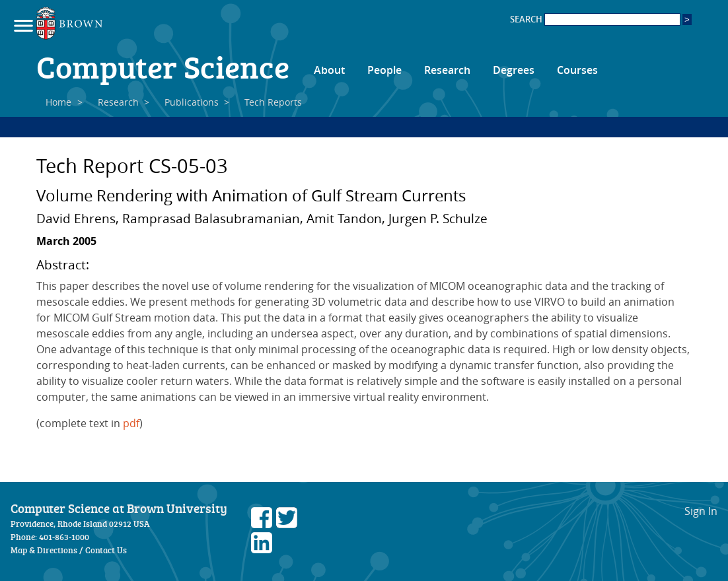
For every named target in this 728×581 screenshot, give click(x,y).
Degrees (514, 70)
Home (58, 102)
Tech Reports (273, 102)
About (329, 70)
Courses (577, 70)
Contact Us (106, 550)
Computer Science (163, 66)
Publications (192, 102)
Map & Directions (44, 550)
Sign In (701, 511)
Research (447, 70)
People (384, 70)
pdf (131, 423)
